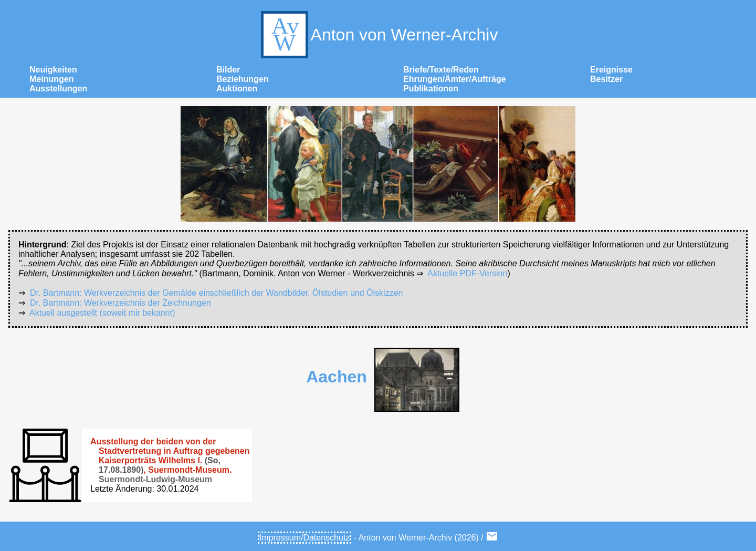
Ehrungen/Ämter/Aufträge (455, 79)
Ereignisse (611, 70)
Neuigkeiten (53, 70)
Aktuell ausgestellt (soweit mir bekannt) (102, 313)
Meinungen (51, 79)
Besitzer (606, 79)
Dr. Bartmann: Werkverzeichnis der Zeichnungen (120, 303)
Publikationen (431, 89)
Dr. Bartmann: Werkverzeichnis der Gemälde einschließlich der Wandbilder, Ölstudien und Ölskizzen (217, 293)
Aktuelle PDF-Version (467, 273)
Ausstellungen (58, 89)
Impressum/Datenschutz (305, 538)
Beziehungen (243, 79)
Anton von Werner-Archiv (378, 35)
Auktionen (237, 89)
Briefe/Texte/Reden (441, 70)
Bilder (228, 70)
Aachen (337, 377)
